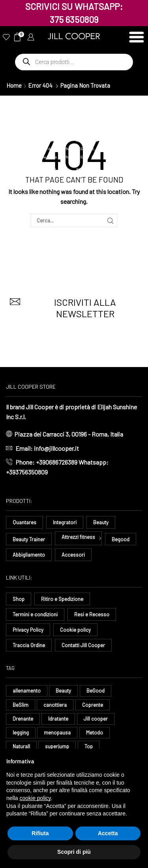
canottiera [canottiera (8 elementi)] (55, 705)
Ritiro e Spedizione (62, 599)
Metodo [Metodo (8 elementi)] (95, 732)
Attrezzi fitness (78, 537)
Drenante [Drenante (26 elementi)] (23, 719)
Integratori (65, 522)
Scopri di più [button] (74, 852)
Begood (121, 539)
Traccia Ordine (29, 645)
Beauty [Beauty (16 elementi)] (63, 691)
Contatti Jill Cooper (83, 645)
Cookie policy (75, 630)
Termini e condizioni (35, 614)
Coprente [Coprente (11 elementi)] (93, 705)
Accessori (73, 555)
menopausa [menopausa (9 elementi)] (57, 732)
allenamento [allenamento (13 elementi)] (27, 691)
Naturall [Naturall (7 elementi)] (21, 746)
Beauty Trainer (29, 539)
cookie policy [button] (35, 798)
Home (14, 85)
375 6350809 (74, 19)
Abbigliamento (29, 555)
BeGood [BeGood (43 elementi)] (96, 691)
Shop (19, 599)
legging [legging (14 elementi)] (21, 732)
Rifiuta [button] (40, 833)
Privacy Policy (28, 630)
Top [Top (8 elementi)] (89, 746)
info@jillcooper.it (56, 448)
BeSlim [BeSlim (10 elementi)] (21, 705)
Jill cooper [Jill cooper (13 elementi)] (96, 719)
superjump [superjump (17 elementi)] (57, 746)
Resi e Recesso (92, 614)
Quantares (24, 522)
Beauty (101, 522)
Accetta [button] (108, 833)
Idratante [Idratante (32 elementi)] (58, 719)
